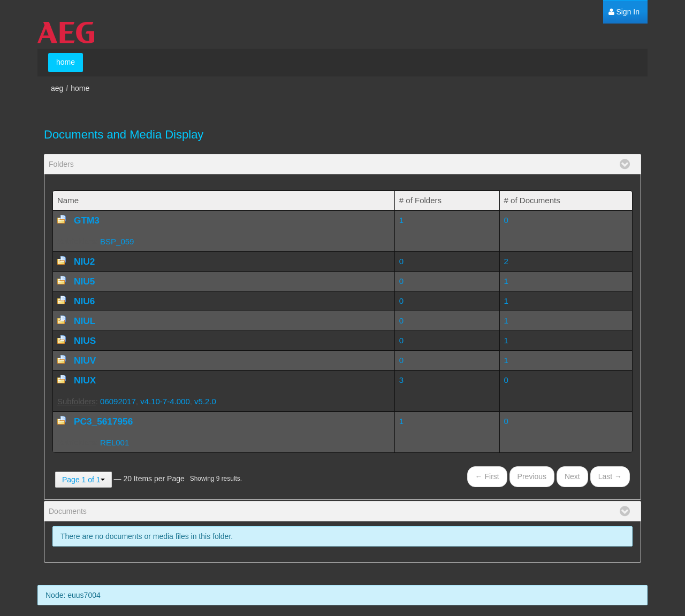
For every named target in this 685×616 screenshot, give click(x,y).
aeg (57, 88)
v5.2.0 (205, 401)
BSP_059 (117, 241)
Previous (532, 476)
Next (572, 476)
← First (487, 476)
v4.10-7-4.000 (165, 401)
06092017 (118, 401)
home (80, 88)
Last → (610, 476)
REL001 (115, 442)
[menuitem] (624, 12)
